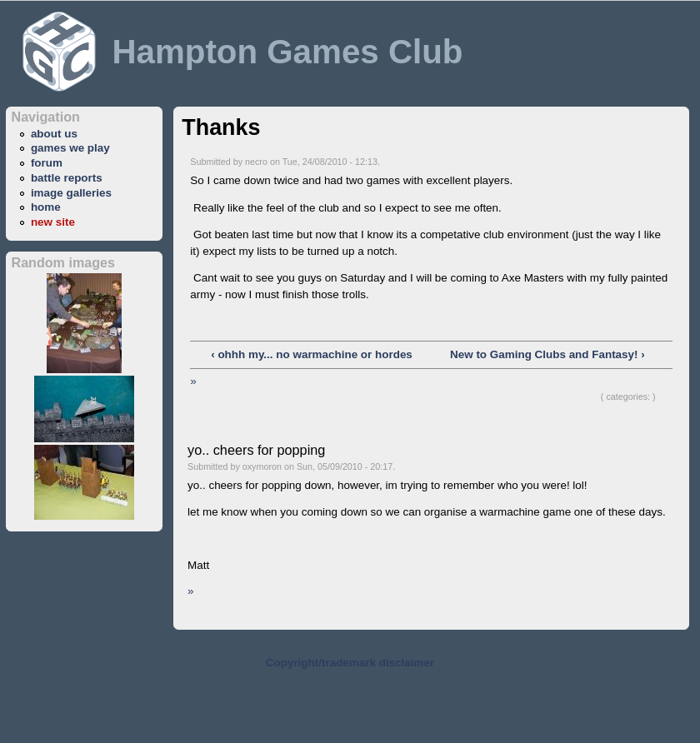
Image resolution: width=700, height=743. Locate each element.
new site (53, 222)
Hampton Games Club (287, 52)
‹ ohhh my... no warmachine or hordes (312, 354)
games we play (70, 148)
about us (54, 134)
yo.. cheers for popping (256, 450)
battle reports (67, 178)
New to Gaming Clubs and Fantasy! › (547, 354)
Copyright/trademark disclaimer (350, 663)
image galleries (71, 193)
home (46, 207)
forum (47, 163)
